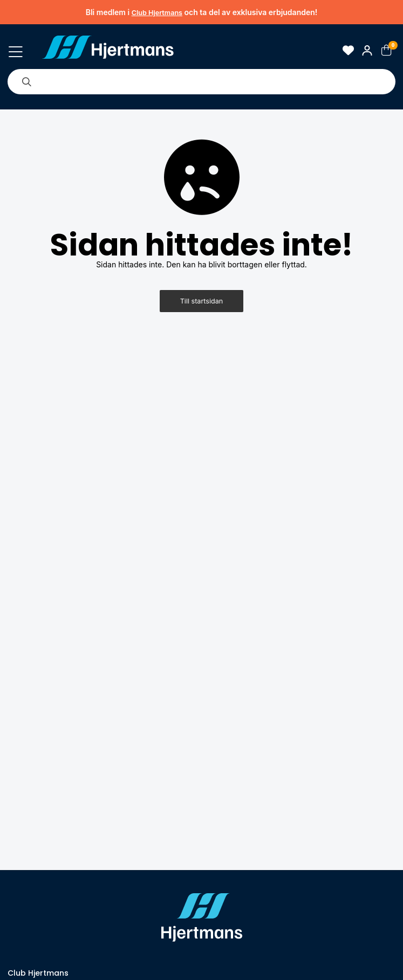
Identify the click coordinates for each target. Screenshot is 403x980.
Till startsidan (202, 301)
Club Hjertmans (157, 13)
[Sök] (26, 81)
